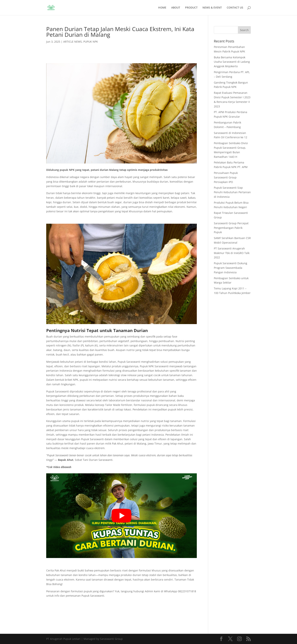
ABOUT (176, 8)
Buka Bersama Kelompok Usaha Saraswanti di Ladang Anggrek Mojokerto (232, 62)
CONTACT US (235, 8)
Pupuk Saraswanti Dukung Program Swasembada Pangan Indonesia (231, 268)
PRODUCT (191, 8)
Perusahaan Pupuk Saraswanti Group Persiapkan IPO (226, 177)
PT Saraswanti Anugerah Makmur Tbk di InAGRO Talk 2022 (232, 253)
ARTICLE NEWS (73, 42)
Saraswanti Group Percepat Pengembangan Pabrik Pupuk (231, 228)
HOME (162, 8)
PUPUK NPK (91, 42)
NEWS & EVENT (212, 8)
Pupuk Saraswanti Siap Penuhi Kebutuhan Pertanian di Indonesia (232, 192)
